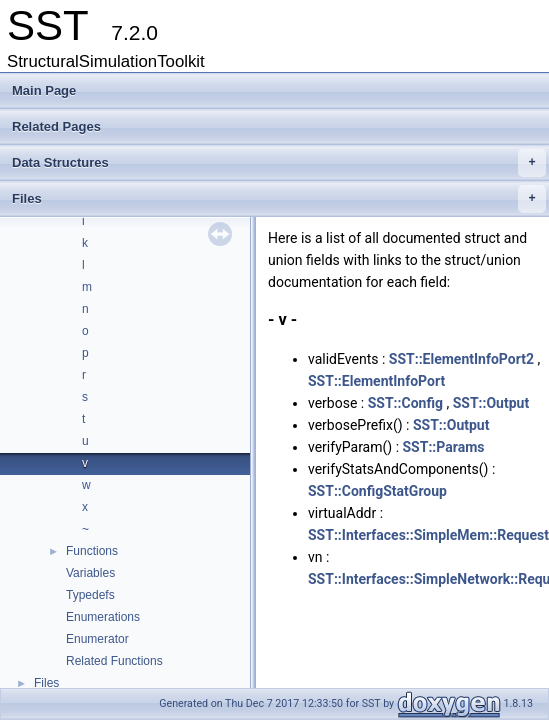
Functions (92, 551)
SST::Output (491, 403)
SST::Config (405, 403)
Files (279, 199)
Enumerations (103, 617)
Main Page (44, 90)
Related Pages (56, 126)
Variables (90, 573)
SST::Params (444, 447)
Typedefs (90, 595)
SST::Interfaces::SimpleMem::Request (428, 535)
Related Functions (114, 661)
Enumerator (97, 639)
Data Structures (279, 163)
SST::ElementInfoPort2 (461, 359)
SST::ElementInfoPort (376, 381)
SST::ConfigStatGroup (377, 491)
